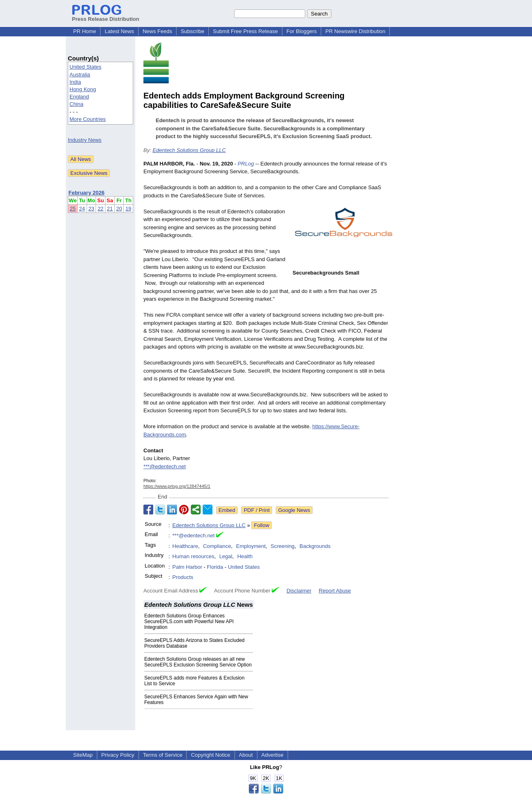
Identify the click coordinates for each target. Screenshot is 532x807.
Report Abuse (335, 591)
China (76, 104)
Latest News (119, 31)
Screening (283, 546)
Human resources (193, 556)
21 (110, 209)
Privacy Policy (118, 755)
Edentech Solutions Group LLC (189, 150)
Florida (215, 567)
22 (101, 209)
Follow (262, 525)
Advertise (273, 755)
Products (183, 577)
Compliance (217, 546)
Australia (80, 75)
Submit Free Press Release (245, 31)
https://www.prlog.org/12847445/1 (177, 486)
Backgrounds (315, 546)
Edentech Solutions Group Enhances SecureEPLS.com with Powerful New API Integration (189, 621)
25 (73, 209)
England (79, 97)
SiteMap (83, 755)
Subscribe (192, 31)
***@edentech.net (165, 466)
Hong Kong (83, 89)
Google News (294, 510)
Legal (226, 556)
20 (119, 209)
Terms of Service (163, 755)
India (75, 82)
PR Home (85, 31)
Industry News (85, 140)
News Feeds (157, 31)
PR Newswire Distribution (355, 31)
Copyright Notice (210, 755)
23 (91, 209)
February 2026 (87, 193)
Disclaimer (299, 591)
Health (245, 556)
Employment (251, 546)
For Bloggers (302, 31)
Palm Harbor (187, 567)
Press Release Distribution (106, 16)
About (246, 755)
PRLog (246, 164)
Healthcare (185, 546)
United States (85, 67)
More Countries (88, 119)
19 (128, 209)
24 (82, 209)
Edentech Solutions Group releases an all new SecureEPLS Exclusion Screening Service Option (198, 662)
